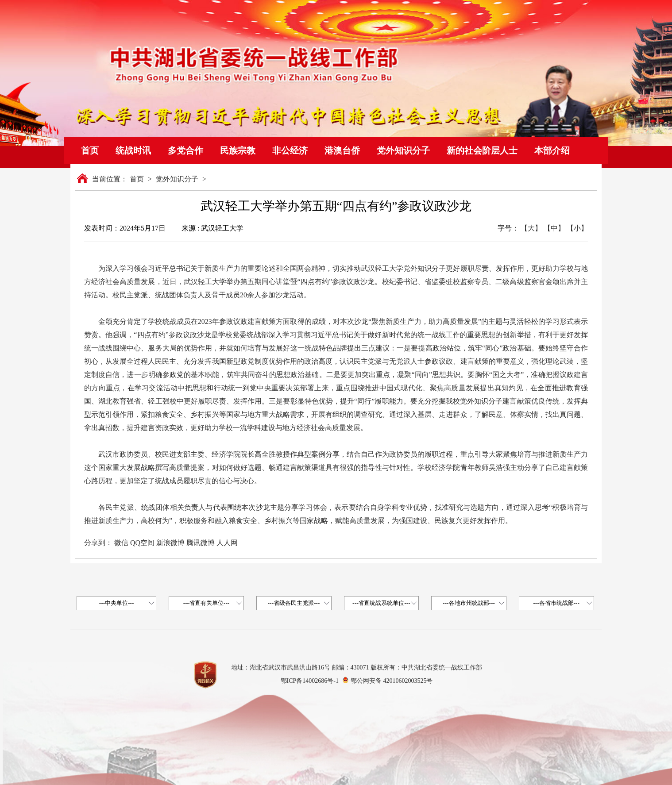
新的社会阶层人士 (482, 150)
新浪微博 (170, 543)
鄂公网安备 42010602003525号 (392, 681)
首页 (90, 150)
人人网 (227, 543)
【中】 (554, 228)
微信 (121, 543)
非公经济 (290, 150)
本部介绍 (552, 150)
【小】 (577, 228)
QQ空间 (142, 543)
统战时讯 (133, 150)
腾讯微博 (201, 543)
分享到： (98, 543)
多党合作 (185, 150)
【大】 (531, 228)
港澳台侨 (342, 150)
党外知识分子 (403, 150)
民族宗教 (238, 150)
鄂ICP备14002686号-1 (310, 681)
